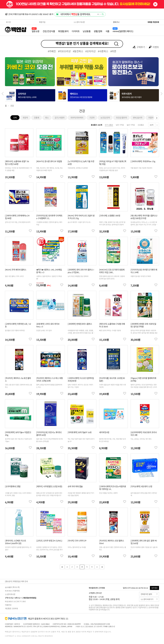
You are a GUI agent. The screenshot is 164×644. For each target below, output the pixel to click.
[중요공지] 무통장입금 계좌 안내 (16, 581)
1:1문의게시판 (10, 594)
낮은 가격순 (120, 125)
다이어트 (76, 31)
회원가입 (42, 22)
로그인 (8, 22)
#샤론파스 (103, 51)
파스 (47, 118)
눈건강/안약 (105, 118)
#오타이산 (91, 51)
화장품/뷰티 (63, 31)
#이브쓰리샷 (64, 51)
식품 (107, 31)
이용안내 (8, 605)
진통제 (37, 118)
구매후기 (139, 47)
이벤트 (154, 47)
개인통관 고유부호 (11, 609)
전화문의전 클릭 (149, 594)
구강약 (92, 118)
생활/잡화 (98, 31)
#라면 (113, 51)
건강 (12, 106)
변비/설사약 (138, 118)
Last (102, 567)
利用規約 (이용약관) (12, 591)
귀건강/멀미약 (121, 118)
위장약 (25, 118)
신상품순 (141, 125)
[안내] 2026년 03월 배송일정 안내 (21, 14)
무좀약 (151, 118)
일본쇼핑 (36, 31)
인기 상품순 (109, 125)
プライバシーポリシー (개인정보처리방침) (21, 598)
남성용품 (87, 31)
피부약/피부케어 (77, 118)
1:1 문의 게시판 (79, 22)
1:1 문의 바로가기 (149, 599)
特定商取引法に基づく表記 (15, 601)
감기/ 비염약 (60, 118)
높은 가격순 (131, 125)
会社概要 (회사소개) (12, 587)
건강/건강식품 (49, 31)
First (62, 567)
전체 (15, 118)
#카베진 (52, 51)
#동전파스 (78, 51)
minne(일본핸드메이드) (123, 31)
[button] (161, 94)
